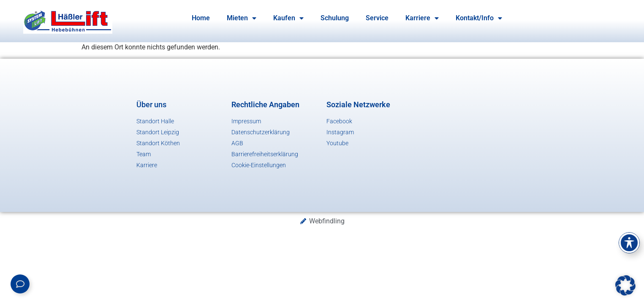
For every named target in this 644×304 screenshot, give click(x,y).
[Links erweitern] (20, 284)
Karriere (422, 18)
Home (201, 18)
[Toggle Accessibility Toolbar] (629, 243)
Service (377, 18)
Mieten (242, 18)
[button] (625, 285)
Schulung (335, 18)
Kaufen (288, 18)
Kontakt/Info (479, 18)
